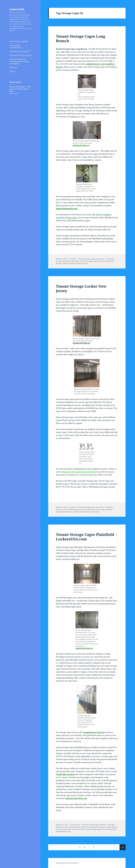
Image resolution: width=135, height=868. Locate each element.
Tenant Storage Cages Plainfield (94, 825)
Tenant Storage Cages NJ (72, 827)
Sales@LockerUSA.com (81, 145)
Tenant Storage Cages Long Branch (81, 38)
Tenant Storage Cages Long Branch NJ (95, 261)
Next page (123, 847)
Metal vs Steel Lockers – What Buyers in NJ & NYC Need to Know (20, 89)
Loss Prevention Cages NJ (72, 509)
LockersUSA (17, 9)
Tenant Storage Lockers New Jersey (87, 512)
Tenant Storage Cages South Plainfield (99, 829)
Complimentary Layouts (94, 732)
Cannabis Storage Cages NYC (20, 51)
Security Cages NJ (87, 509)
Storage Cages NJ (75, 261)
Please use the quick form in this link (79, 472)
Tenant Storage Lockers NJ (78, 263)
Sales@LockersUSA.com (67, 209)
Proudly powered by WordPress (67, 863)
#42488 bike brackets (65, 774)
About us (13, 71)
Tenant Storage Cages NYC (19, 42)
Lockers (73, 259)
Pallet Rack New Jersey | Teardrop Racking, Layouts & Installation (19, 61)
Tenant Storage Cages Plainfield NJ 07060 (70, 829)
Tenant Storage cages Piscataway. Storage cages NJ (99, 827)
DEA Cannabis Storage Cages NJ (21, 55)
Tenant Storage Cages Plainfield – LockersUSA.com (86, 537)
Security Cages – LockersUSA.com (15, 46)
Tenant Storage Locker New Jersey (81, 288)
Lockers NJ (13, 68)
